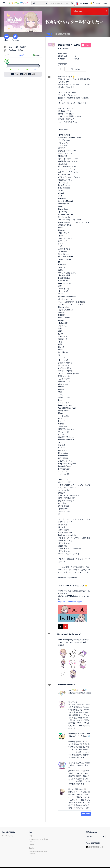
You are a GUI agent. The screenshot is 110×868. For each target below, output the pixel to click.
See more (86, 814)
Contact (32, 845)
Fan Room (15, 37)
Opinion (32, 848)
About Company (7, 836)
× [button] (107, 11)
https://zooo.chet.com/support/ (71, 601)
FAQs (31, 836)
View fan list (75, 69)
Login (105, 3)
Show (6, 37)
